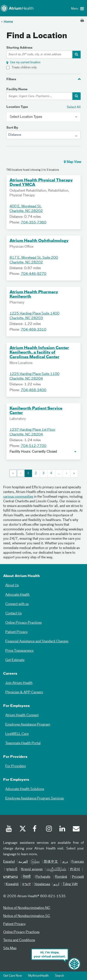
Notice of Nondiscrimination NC (27, 908)
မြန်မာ (36, 862)
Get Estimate (15, 660)
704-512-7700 (34, 446)
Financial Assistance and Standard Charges (37, 642)
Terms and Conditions (19, 940)
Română (61, 877)
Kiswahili (12, 884)
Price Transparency (20, 651)
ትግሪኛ (26, 884)
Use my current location (25, 62)
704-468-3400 (34, 390)
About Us (12, 585)
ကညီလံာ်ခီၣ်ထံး (56, 869)
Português (43, 877)
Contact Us (13, 614)
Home (8, 22)
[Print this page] (82, 21)
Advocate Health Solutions (25, 789)
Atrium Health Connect (22, 715)
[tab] (43, 79)
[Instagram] (49, 829)
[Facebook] (36, 829)
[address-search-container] (76, 55)
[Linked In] (63, 829)
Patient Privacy (17, 632)
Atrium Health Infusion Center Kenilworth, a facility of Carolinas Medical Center (39, 353)
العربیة (23, 862)
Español (9, 862)
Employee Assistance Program (28, 725)
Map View (73, 162)
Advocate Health (17, 595)
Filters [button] (11, 79)
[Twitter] (22, 829)
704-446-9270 (34, 274)
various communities (18, 497)
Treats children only (24, 67)
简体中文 (51, 862)
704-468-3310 (34, 330)
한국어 (75, 869)
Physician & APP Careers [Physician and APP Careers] (24, 692)
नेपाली (27, 877)
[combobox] (43, 135)
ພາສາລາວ (11, 877)
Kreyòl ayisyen (32, 869)
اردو (56, 884)
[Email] (76, 829)
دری (65, 862)
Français (78, 862)
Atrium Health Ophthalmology (39, 241)
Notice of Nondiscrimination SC (27, 916)
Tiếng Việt (70, 884)
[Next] (67, 473)
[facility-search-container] (76, 96)
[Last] (74, 473)
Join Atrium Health (19, 683)
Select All (74, 107)
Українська (42, 884)
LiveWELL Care (17, 734)
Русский (78, 877)
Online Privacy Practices (23, 623)
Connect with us (17, 604)
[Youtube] (9, 829)
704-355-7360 (34, 223)
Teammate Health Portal (23, 743)
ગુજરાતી (12, 869)
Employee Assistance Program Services (34, 799)
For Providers (15, 766)
